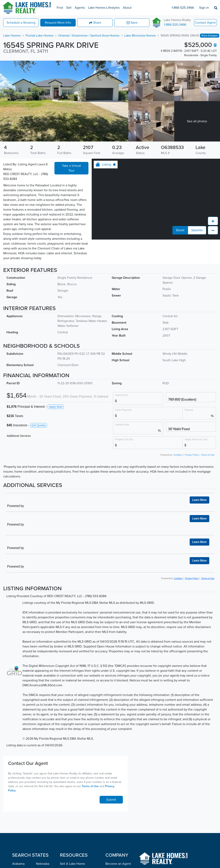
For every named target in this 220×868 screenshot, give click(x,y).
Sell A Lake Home (72, 864)
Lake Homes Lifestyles (104, 8)
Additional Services (19, 436)
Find (60, 8)
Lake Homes (12, 36)
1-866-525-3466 (183, 8)
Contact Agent (205, 23)
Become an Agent (118, 864)
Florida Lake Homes (39, 36)
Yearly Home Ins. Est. (196, 439)
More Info (58, 23)
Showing (21, 23)
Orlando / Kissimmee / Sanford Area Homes (89, 36)
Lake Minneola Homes (140, 36)
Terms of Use (208, 455)
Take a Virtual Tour (71, 168)
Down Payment (123, 410)
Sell (69, 8)
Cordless (178, 455)
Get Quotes (39, 425)
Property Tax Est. (124, 439)
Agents (80, 8)
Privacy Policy (192, 455)
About (127, 8)
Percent (189, 410)
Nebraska (43, 864)
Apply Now (56, 407)
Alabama (18, 864)
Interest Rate (122, 425)
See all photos (197, 121)
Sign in (204, 8)
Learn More (199, 500)
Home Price (122, 395)
